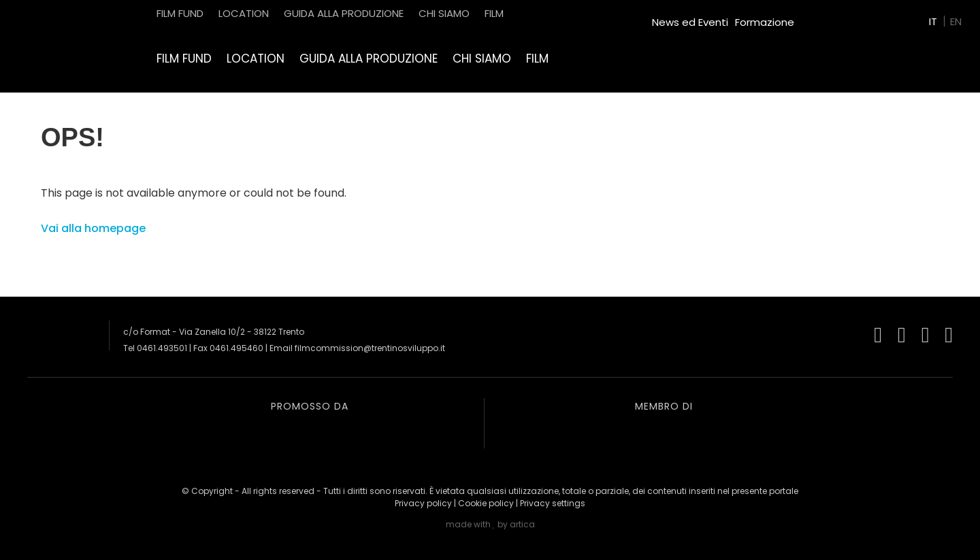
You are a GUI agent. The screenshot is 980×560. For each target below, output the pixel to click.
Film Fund (184, 59)
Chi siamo (482, 59)
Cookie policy (486, 503)
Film (537, 59)
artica (522, 524)
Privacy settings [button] (553, 503)
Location (256, 59)
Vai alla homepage (93, 228)
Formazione (765, 22)
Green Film (828, 17)
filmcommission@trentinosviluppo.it (370, 348)
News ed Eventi (690, 22)
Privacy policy (423, 503)
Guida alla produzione (369, 59)
